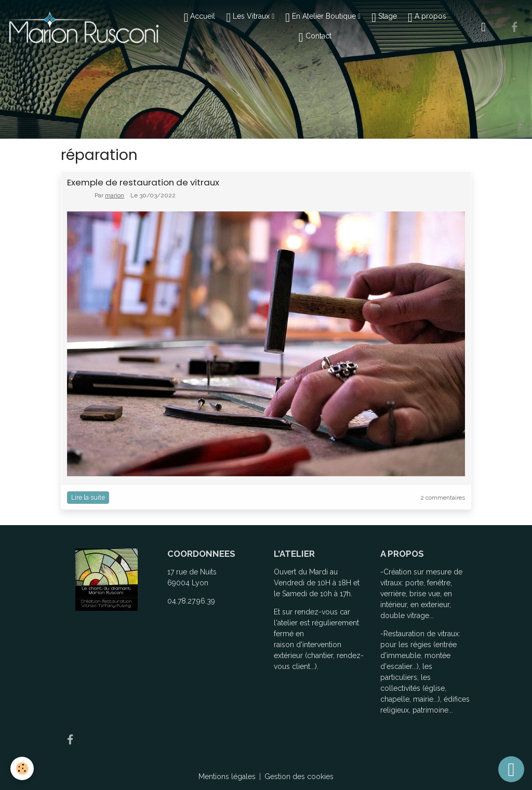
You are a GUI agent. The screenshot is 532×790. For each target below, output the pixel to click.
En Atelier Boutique (322, 18)
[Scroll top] (511, 769)
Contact (315, 37)
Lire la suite (88, 497)
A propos (427, 18)
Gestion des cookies (299, 776)
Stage (384, 18)
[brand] (83, 27)
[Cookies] (22, 768)
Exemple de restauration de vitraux (143, 182)
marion (115, 195)
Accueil (200, 18)
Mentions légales (227, 776)
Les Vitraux (249, 18)
